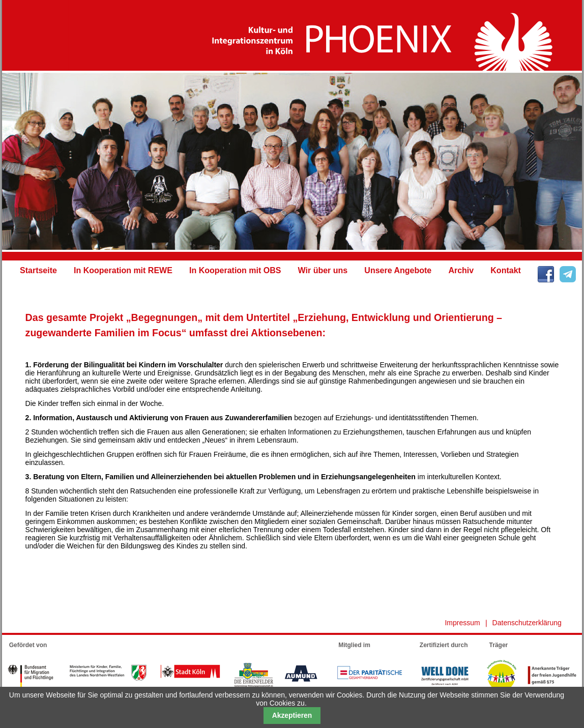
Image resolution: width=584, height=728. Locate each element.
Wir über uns (323, 270)
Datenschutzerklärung (527, 623)
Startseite (38, 270)
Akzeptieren (292, 715)
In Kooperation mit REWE (123, 270)
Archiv (461, 270)
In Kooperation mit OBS (235, 270)
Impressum (462, 623)
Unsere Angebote (398, 270)
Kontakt (506, 270)
